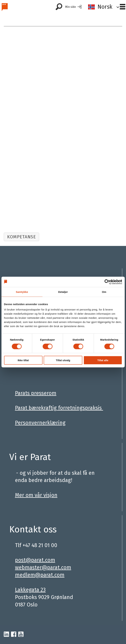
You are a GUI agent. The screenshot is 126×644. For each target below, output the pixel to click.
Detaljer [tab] (63, 292)
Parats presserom (36, 393)
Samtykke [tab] (22, 292)
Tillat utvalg (63, 360)
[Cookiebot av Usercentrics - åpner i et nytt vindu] (107, 282)
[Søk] (59, 7)
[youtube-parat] (21, 634)
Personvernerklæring (40, 423)
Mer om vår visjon (36, 495)
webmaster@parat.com (43, 567)
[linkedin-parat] (6, 634)
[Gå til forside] (5, 7)
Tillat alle (103, 360)
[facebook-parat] (14, 634)
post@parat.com (35, 560)
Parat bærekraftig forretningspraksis (59, 408)
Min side (70, 7)
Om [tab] (104, 292)
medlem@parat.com (40, 575)
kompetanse (21, 237)
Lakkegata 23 (30, 590)
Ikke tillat (23, 360)
